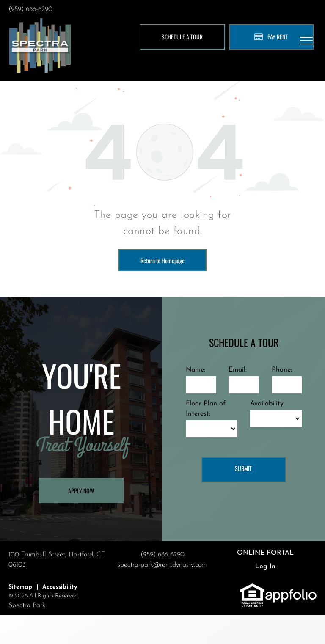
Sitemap (20, 587)
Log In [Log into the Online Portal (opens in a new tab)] (265, 567)
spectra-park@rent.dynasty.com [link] (162, 565)
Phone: (282, 370)
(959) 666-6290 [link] (30, 9)
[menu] (306, 41)
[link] (252, 588)
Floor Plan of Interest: (206, 409)
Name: (196, 370)
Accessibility (60, 587)
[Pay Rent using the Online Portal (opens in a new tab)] (271, 37)
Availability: (267, 404)
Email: (238, 370)
